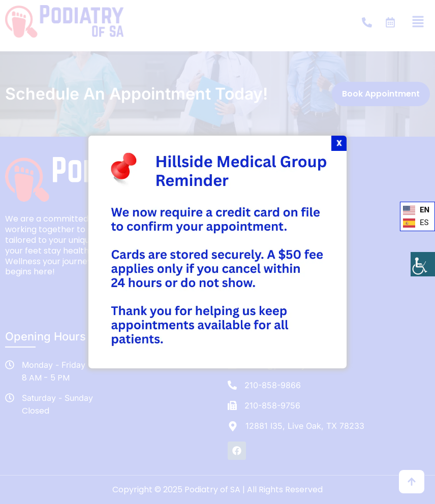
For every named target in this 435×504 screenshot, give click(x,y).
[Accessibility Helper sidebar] (423, 264)
